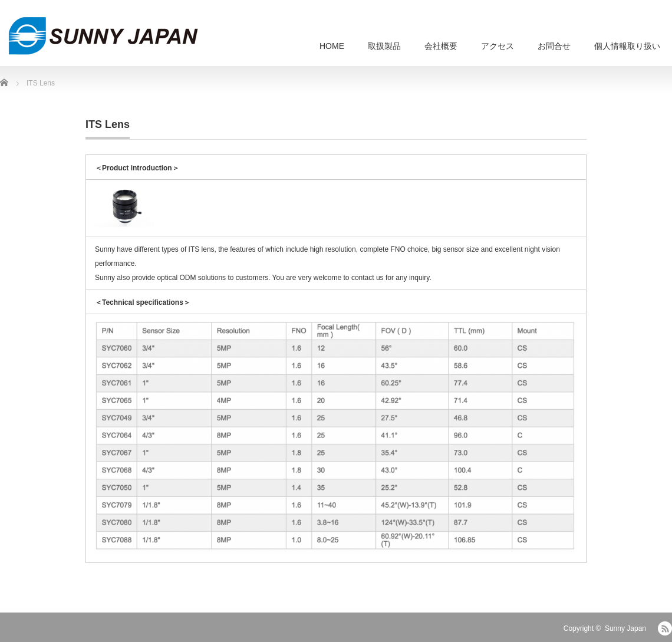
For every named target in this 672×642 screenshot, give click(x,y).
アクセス (498, 46)
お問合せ (554, 46)
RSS (665, 628)
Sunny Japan (625, 628)
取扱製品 (384, 46)
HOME (332, 46)
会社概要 (441, 46)
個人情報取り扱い (627, 46)
